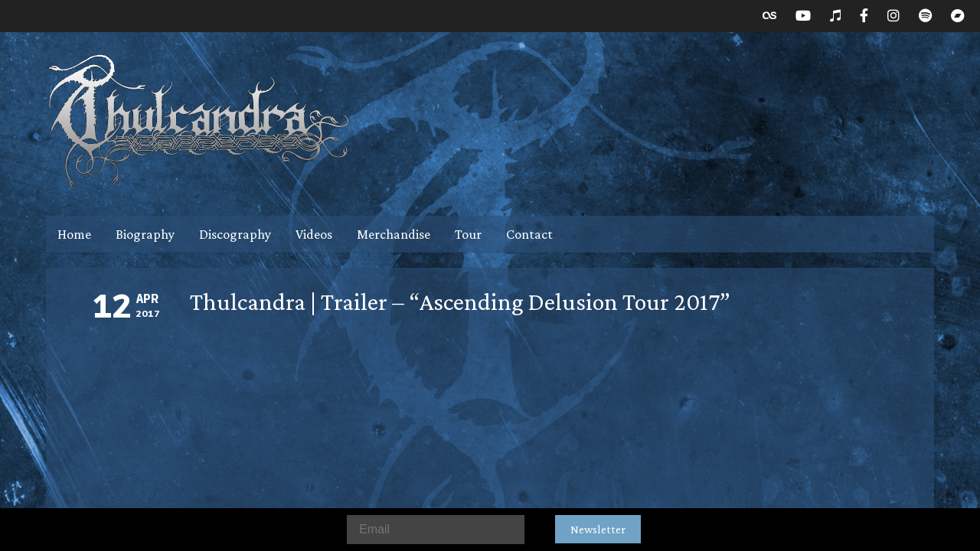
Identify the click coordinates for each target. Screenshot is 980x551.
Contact (529, 234)
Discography (235, 234)
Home (74, 234)
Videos (314, 234)
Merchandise (394, 234)
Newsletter (598, 529)
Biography (145, 234)
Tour (468, 234)
